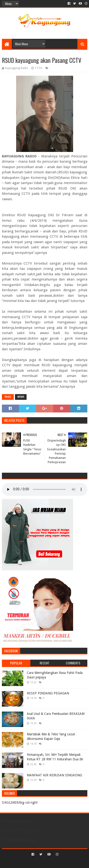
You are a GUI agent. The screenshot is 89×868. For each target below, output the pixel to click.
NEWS (21, 397)
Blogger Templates (65, 862)
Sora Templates (37, 862)
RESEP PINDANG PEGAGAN (48, 693)
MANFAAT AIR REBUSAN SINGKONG (54, 775)
